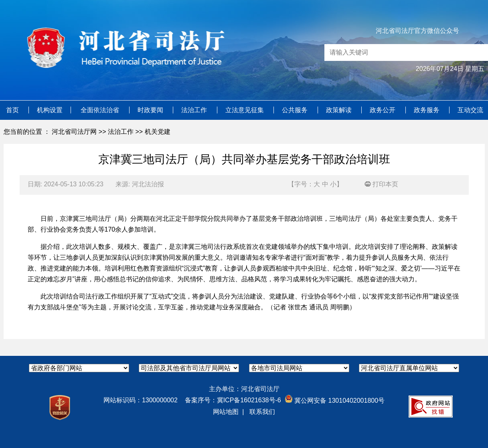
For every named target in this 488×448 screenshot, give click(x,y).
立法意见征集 (245, 110)
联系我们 (262, 412)
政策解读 (340, 110)
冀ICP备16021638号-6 (249, 400)
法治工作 (195, 110)
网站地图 (226, 412)
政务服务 (427, 110)
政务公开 (383, 110)
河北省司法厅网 (74, 132)
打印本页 (382, 184)
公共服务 (296, 110)
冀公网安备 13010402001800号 (335, 401)
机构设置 (50, 110)
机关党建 (158, 132)
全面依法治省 (101, 110)
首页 (13, 110)
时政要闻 (151, 110)
